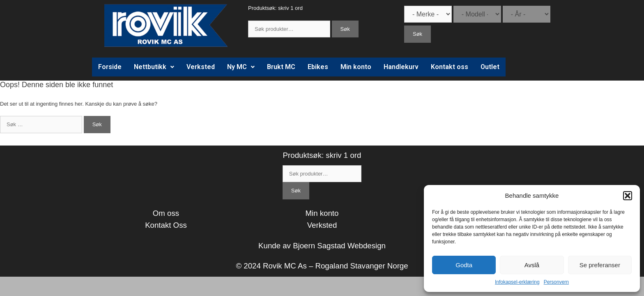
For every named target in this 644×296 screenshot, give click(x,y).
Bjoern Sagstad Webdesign (339, 246)
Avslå (532, 265)
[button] (628, 196)
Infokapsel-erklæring (517, 282)
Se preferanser (600, 265)
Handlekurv (401, 67)
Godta (464, 265)
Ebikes (318, 67)
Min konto (356, 67)
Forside (110, 67)
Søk (345, 29)
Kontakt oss (450, 67)
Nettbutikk (154, 67)
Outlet (490, 67)
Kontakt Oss (166, 225)
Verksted (201, 67)
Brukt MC (281, 67)
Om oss (166, 213)
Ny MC (241, 67)
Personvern (556, 282)
